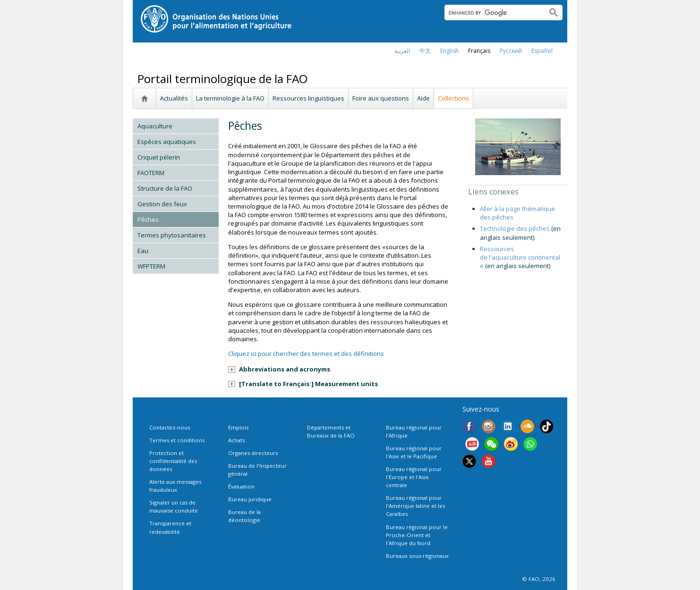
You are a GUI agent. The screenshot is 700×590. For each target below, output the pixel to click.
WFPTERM (151, 266)
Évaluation (241, 486)
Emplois (238, 427)
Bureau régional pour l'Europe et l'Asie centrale (414, 477)
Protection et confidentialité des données (173, 461)
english (449, 51)
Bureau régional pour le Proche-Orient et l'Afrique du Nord (417, 535)
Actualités (174, 98)
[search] (492, 13)
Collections (453, 98)
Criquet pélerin (159, 157)
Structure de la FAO (165, 188)
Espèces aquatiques (167, 142)
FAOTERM (151, 173)
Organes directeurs (253, 453)
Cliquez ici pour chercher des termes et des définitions (306, 354)
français (479, 51)
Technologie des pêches (515, 228)
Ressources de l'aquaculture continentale (520, 257)
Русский (511, 51)
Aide (423, 98)
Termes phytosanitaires (172, 235)
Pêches (148, 219)
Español (542, 51)
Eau (143, 251)
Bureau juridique (250, 499)
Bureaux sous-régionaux (417, 556)
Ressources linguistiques (308, 98)
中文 (425, 51)
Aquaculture (155, 126)
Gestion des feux (162, 204)
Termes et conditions (177, 440)
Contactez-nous (170, 427)
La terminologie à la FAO (230, 98)
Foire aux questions (381, 98)
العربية (402, 51)
